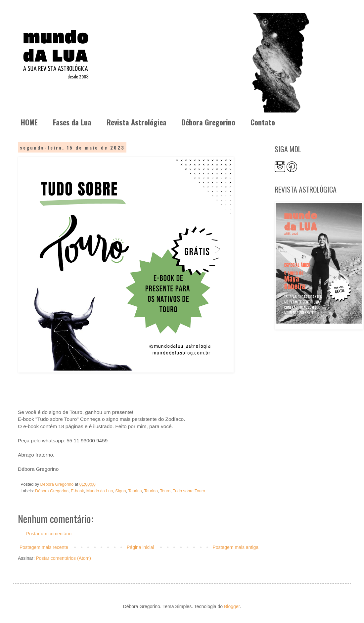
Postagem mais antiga (235, 547)
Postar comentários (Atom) (63, 558)
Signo (120, 491)
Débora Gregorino (208, 122)
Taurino (151, 491)
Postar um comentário (49, 534)
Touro (165, 491)
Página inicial (140, 547)
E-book (77, 491)
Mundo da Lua (100, 491)
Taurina (135, 491)
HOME (29, 122)
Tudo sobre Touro (189, 491)
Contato (263, 122)
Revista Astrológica (136, 122)
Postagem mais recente (44, 547)
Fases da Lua (72, 122)
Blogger (232, 606)
